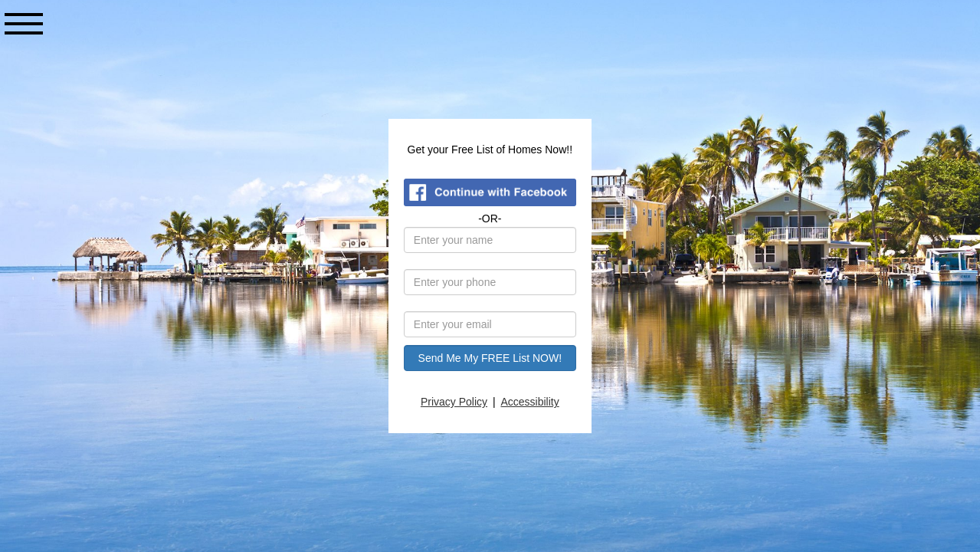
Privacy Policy (455, 402)
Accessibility (531, 402)
